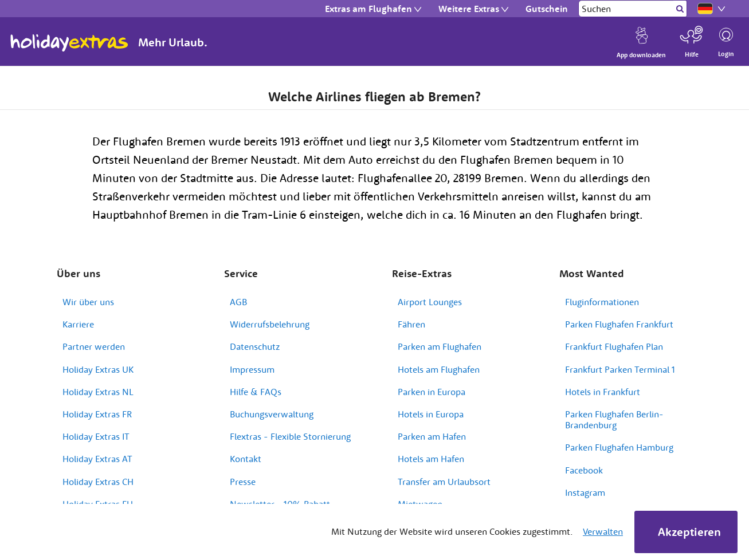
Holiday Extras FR (97, 414)
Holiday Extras (69, 43)
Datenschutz (255, 346)
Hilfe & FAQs (256, 392)
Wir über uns (88, 302)
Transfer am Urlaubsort (444, 482)
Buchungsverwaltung (272, 414)
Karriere (78, 324)
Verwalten (603, 531)
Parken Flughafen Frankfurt (619, 324)
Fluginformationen (602, 302)
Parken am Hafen (432, 436)
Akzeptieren (689, 532)
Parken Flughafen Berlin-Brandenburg (614, 419)
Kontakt (246, 459)
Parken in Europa (432, 392)
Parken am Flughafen (440, 346)
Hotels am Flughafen (439, 369)
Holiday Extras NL (98, 392)
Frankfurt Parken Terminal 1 (620, 369)
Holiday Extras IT (96, 436)
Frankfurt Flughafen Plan (614, 346)
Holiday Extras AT (97, 459)
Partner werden (94, 346)
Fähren (411, 324)
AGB (238, 302)
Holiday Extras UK (98, 369)
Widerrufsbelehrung (270, 324)
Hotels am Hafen (431, 459)
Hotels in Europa (431, 414)
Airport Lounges (430, 302)
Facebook (584, 470)
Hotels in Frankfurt (603, 392)
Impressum (252, 369)
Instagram (585, 492)
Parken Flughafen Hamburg (619, 447)
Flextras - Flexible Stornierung (290, 436)
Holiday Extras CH (98, 482)
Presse (243, 482)
